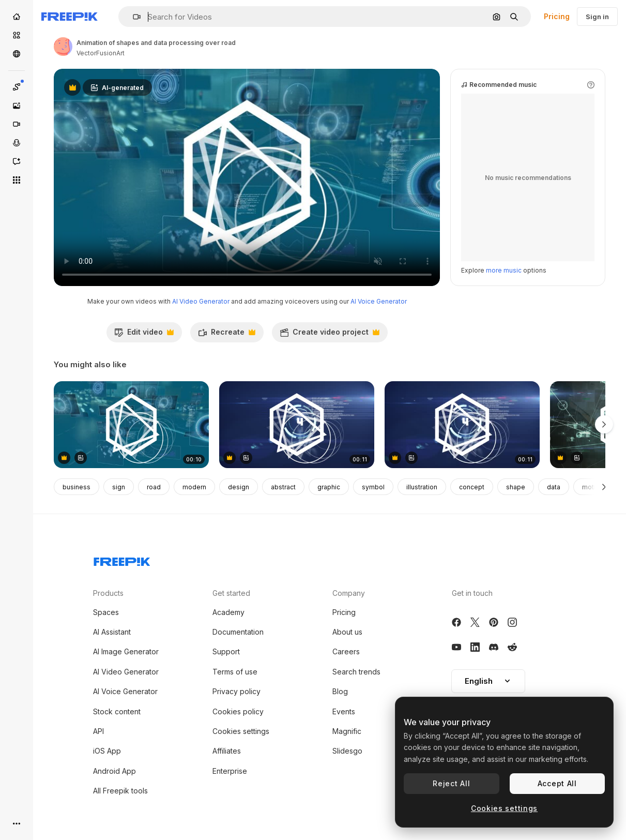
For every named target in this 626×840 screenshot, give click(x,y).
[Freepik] (70, 17)
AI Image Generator (126, 651)
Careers (346, 651)
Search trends (356, 672)
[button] (133, 17)
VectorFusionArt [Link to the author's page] (101, 53)
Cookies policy (238, 711)
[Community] (17, 54)
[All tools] (17, 180)
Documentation (238, 632)
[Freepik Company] (122, 560)
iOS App (107, 751)
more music (504, 270)
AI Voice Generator (379, 301)
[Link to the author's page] (63, 47)
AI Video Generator (201, 301)
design (239, 487)
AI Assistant (112, 632)
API (98, 731)
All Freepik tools (120, 791)
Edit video (144, 335)
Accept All (557, 783)
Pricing (557, 16)
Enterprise (230, 771)
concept (472, 487)
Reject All (451, 783)
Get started (231, 593)
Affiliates (227, 751)
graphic (329, 487)
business (77, 487)
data (554, 487)
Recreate (227, 335)
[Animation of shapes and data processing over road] (131, 425)
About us (347, 632)
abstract (283, 487)
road (154, 487)
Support (226, 651)
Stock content (117, 711)
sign (119, 487)
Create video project (330, 335)
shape (516, 487)
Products (108, 593)
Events (344, 711)
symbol (373, 487)
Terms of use (235, 672)
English (488, 681)
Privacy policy (236, 691)
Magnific (347, 731)
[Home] (17, 17)
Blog (340, 691)
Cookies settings (241, 731)
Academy (228, 612)
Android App (114, 771)
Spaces (106, 612)
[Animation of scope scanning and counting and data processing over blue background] (297, 425)
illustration (422, 487)
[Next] (604, 487)
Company (349, 593)
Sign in (597, 17)
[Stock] (17, 35)
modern (194, 487)
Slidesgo (347, 751)
